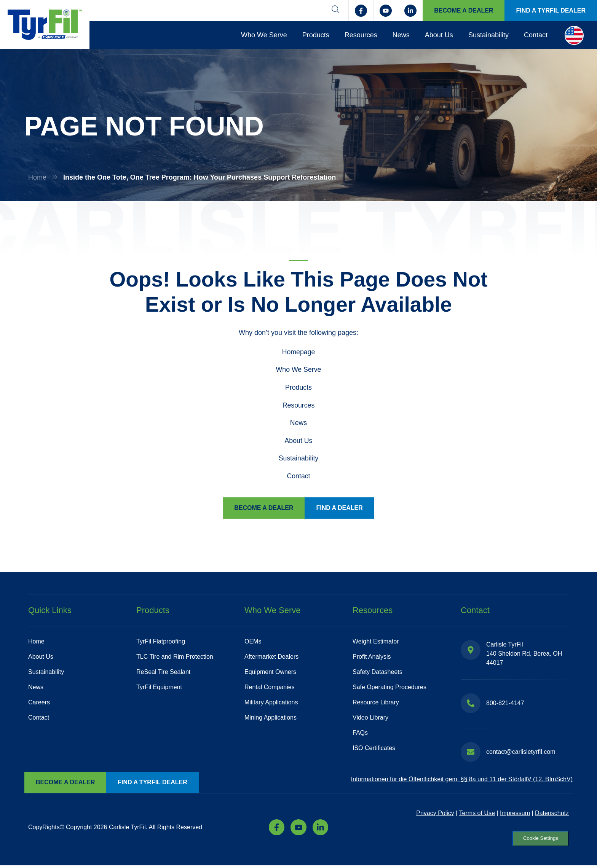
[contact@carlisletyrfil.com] (471, 753)
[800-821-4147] (471, 704)
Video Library (370, 719)
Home (37, 177)
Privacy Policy (435, 814)
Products (316, 35)
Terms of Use (477, 814)
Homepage (298, 352)
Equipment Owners (270, 673)
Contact (536, 35)
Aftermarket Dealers (271, 658)
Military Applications (271, 703)
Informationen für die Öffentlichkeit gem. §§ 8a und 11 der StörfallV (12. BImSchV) (462, 781)
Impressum (515, 814)
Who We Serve (264, 35)
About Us (439, 35)
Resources (361, 35)
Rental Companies (270, 688)
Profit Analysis (372, 658)
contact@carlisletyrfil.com (521, 753)
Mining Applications (271, 719)
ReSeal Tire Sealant (163, 673)
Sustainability (488, 35)
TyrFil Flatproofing (161, 643)
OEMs (253, 643)
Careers (39, 703)
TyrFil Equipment (159, 688)
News (401, 35)
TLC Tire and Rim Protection (175, 658)
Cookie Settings (538, 840)
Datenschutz (552, 814)
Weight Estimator (376, 643)
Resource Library (376, 703)
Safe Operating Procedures (389, 688)
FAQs (360, 734)
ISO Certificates (374, 749)
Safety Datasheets (378, 673)
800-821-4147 (505, 704)
